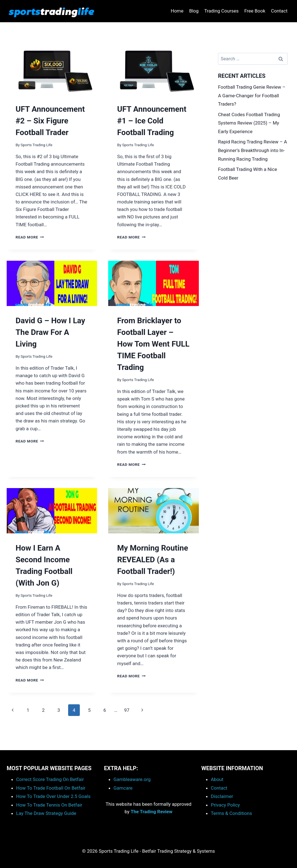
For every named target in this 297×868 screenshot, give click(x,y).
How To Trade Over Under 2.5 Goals (53, 796)
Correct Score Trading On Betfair (50, 779)
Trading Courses (221, 11)
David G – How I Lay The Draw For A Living (50, 332)
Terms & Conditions (231, 813)
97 (127, 710)
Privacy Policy (225, 805)
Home (177, 11)
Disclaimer (222, 796)
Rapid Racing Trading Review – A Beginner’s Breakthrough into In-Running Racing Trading (253, 150)
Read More (30, 237)
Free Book (255, 11)
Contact (279, 11)
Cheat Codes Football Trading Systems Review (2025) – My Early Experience (249, 123)
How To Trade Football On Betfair (51, 788)
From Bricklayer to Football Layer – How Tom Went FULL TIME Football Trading (153, 344)
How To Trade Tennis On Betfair (49, 805)
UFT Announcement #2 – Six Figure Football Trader (50, 121)
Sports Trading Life (36, 145)
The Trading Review (152, 812)
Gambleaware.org (132, 779)
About (217, 779)
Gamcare (123, 788)
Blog (194, 11)
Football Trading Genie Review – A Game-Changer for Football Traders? (252, 95)
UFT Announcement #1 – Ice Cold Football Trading (152, 121)
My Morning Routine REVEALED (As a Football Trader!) (153, 560)
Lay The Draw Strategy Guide (46, 813)
